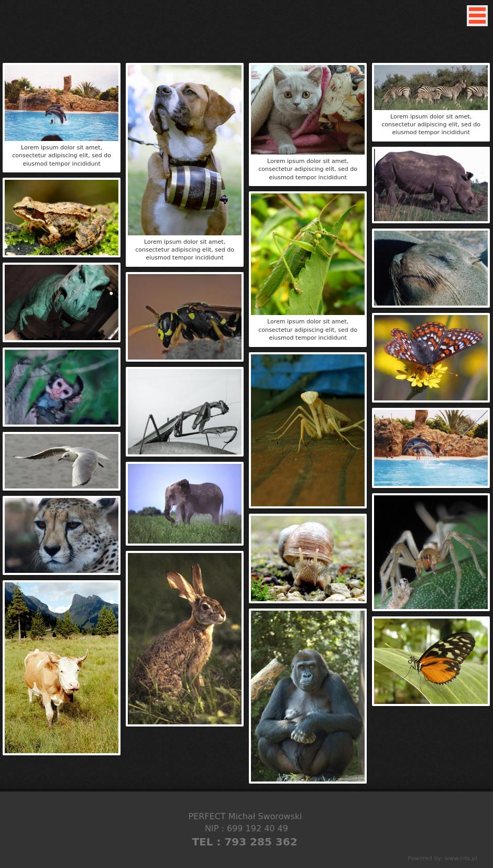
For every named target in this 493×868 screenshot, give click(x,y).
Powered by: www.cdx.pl (442, 858)
